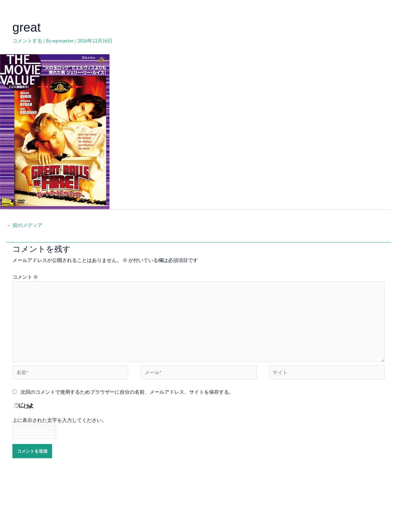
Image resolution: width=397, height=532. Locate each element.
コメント (25, 277)
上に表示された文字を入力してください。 (60, 422)
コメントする (27, 41)
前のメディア (25, 225)
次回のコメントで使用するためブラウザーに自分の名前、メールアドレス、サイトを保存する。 (127, 393)
